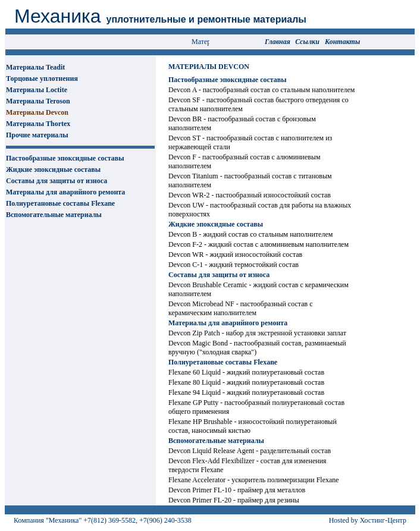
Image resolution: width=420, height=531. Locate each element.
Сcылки (307, 42)
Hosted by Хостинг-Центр (368, 520)
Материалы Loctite (37, 90)
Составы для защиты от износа (57, 181)
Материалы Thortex (38, 124)
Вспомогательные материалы (54, 215)
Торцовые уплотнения (42, 78)
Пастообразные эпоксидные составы (65, 158)
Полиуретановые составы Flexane (60, 203)
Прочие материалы (37, 135)
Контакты (342, 42)
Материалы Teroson (38, 101)
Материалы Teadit (35, 67)
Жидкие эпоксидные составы (53, 169)
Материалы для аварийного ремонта (65, 192)
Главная (278, 42)
